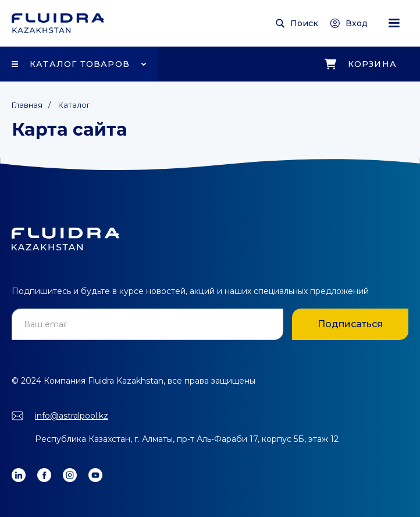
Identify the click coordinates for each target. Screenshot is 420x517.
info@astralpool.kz (72, 416)
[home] (58, 23)
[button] (394, 23)
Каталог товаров (80, 64)
